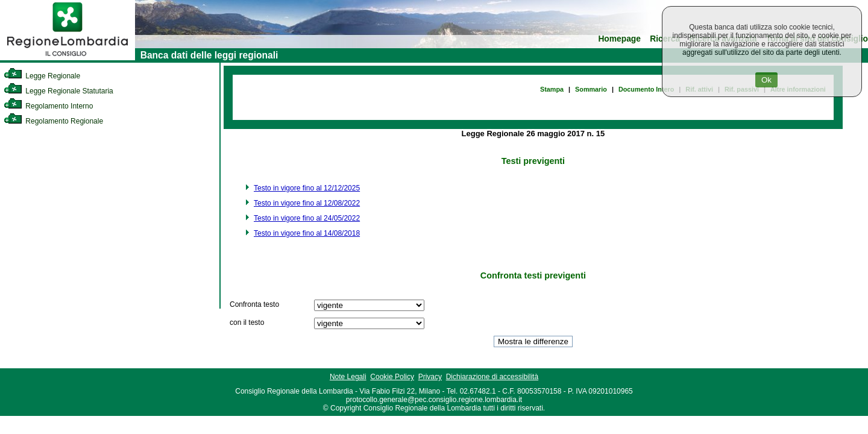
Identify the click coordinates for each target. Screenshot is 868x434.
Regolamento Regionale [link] (53, 121)
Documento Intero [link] (646, 89)
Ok (766, 80)
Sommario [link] (591, 89)
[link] (68, 58)
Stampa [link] (552, 89)
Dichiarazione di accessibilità (492, 377)
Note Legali (348, 377)
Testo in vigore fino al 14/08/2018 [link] (307, 233)
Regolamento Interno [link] (48, 106)
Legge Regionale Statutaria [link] (58, 91)
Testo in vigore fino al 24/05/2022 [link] (307, 218)
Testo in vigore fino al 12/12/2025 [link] (307, 188)
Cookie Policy (392, 377)
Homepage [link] (619, 39)
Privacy (430, 377)
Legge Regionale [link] (42, 76)
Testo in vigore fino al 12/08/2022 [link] (307, 203)
